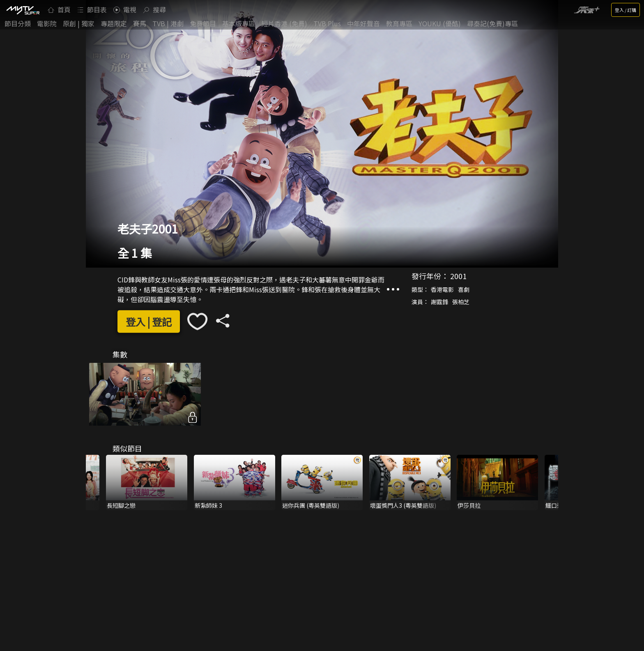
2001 (458, 276)
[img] (23, 10)
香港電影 (442, 289)
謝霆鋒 (439, 302)
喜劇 (464, 289)
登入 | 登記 (149, 321)
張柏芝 (461, 302)
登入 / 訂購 (626, 10)
